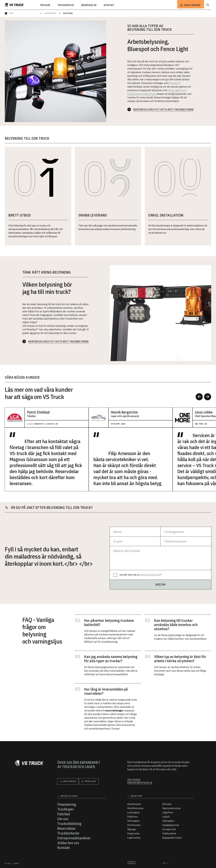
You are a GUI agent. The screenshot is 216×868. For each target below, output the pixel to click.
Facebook (131, 863)
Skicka (160, 584)
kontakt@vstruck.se (140, 783)
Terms (16, 863)
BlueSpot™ (175, 83)
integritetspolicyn (150, 575)
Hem (11, 13)
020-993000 (134, 780)
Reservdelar (50, 13)
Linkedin (131, 862)
